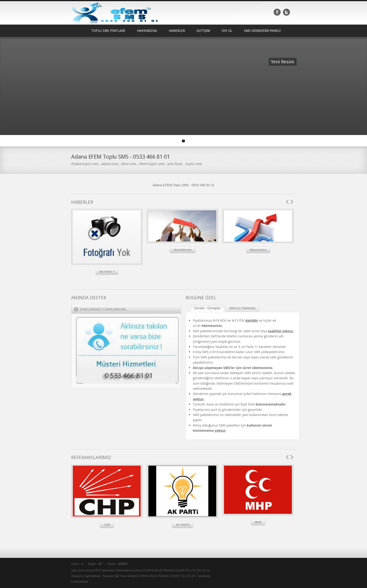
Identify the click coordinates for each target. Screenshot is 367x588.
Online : (77, 564)
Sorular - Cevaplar (207, 308)
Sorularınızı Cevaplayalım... (104, 309)
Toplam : (117, 564)
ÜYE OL (227, 31)
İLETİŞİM (203, 31)
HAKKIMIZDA (147, 31)
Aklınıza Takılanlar (242, 308)
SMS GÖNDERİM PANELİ (262, 31)
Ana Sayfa (78, 31)
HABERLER (177, 31)
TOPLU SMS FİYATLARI (108, 31)
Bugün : (95, 564)
